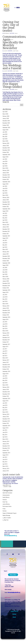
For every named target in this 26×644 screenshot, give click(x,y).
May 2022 (5, 218)
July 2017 (5, 349)
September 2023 (6, 182)
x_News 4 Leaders (16, 51)
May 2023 (5, 191)
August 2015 (5, 401)
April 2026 (5, 112)
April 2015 (5, 410)
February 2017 (6, 360)
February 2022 (6, 225)
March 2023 (5, 195)
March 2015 (5, 412)
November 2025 (6, 123)
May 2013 (5, 462)
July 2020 (5, 267)
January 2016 (6, 389)
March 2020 (5, 277)
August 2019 (5, 292)
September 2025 (6, 127)
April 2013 (5, 464)
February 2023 (6, 197)
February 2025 (6, 143)
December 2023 (6, 175)
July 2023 (5, 186)
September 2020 (6, 263)
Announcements (6, 495)
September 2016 (6, 371)
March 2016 (5, 385)
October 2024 (6, 152)
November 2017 (6, 340)
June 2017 (5, 351)
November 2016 (6, 367)
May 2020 (5, 272)
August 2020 (5, 265)
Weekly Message (6, 515)
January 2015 (6, 417)
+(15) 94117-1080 (7, 487)
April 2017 (5, 356)
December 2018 (6, 310)
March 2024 (5, 168)
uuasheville (5, 51)
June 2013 (5, 459)
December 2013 (6, 446)
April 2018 (5, 328)
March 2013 (5, 466)
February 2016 (6, 387)
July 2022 (5, 213)
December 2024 (6, 148)
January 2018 (6, 335)
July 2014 (5, 430)
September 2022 (6, 209)
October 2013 (6, 450)
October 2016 (6, 369)
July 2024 (5, 159)
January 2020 (6, 281)
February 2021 (6, 252)
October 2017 (6, 342)
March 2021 (5, 249)
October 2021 (6, 234)
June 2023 (5, 188)
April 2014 (5, 437)
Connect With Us (14, 611)
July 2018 (5, 322)
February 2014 (6, 441)
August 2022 (5, 211)
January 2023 (6, 200)
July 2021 (5, 240)
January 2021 (6, 254)
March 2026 (5, 114)
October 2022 (6, 207)
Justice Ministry (6, 504)
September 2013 (6, 453)
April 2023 (5, 193)
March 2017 (5, 358)
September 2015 (6, 398)
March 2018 (5, 331)
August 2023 (5, 184)
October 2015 (6, 396)
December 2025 (6, 121)
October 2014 (6, 423)
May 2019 (5, 299)
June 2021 (5, 243)
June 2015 (5, 405)
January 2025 (6, 146)
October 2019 (6, 288)
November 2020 (6, 258)
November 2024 (6, 150)
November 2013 (6, 448)
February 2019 (6, 306)
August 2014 (5, 428)
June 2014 (5, 432)
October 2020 (6, 261)
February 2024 (6, 170)
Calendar (14, 614)
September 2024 (6, 155)
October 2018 (6, 315)
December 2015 (6, 392)
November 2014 (6, 421)
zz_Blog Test (6, 520)
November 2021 (6, 231)
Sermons (16, 33)
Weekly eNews (13, 575)
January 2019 (6, 308)
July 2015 (5, 403)
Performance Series (7, 506)
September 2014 (6, 426)
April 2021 (5, 247)
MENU (18, 8)
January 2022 (6, 227)
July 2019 (5, 295)
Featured (5, 500)
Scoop (4, 509)
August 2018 (5, 319)
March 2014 (5, 439)
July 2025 (5, 132)
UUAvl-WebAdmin (6, 33)
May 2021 (5, 245)
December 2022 (6, 202)
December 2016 (6, 365)
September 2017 (6, 344)
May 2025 (5, 137)
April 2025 (5, 139)
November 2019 (6, 286)
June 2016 (5, 378)
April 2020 (5, 274)
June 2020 (5, 270)
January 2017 (6, 362)
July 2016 (5, 376)
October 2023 (6, 179)
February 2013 (6, 469)
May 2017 (5, 353)
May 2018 (5, 326)
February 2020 (6, 279)
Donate (14, 617)
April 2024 (5, 166)
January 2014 (6, 444)
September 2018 (6, 317)
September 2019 (6, 290)
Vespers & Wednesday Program (10, 513)
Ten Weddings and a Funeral (12, 67)
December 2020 (6, 256)
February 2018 (6, 333)
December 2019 (6, 283)
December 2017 (6, 338)
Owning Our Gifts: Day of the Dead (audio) (11, 26)
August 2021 (5, 238)
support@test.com (7, 485)
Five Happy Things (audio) (12, 85)
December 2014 (6, 419)
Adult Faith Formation (7, 493)
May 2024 (5, 164)
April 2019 (5, 301)
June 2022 (5, 216)
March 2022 (5, 222)
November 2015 (6, 394)
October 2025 (6, 125)
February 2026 (6, 116)
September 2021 (6, 236)
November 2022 (6, 204)
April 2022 (5, 220)
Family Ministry (6, 497)
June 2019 (5, 297)
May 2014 (5, 435)
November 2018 (6, 313)
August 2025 (5, 130)
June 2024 (5, 161)
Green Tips (5, 502)
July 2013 (5, 457)
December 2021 (6, 229)
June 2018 (5, 324)
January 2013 (6, 471)
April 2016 (5, 383)
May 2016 (5, 380)
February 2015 (6, 414)
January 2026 (6, 118)
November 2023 (6, 177)
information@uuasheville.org (10, 536)
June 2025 (5, 134)
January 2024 (6, 173)
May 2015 (5, 408)
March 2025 (5, 141)
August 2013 (5, 455)
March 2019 (5, 304)
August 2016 (5, 374)
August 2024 (5, 157)
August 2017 (5, 347)
